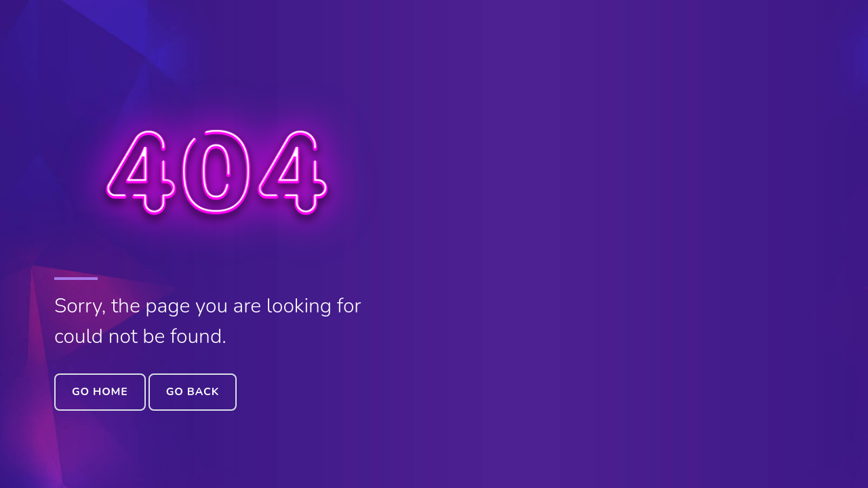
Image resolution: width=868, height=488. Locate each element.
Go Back (193, 392)
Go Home (100, 392)
